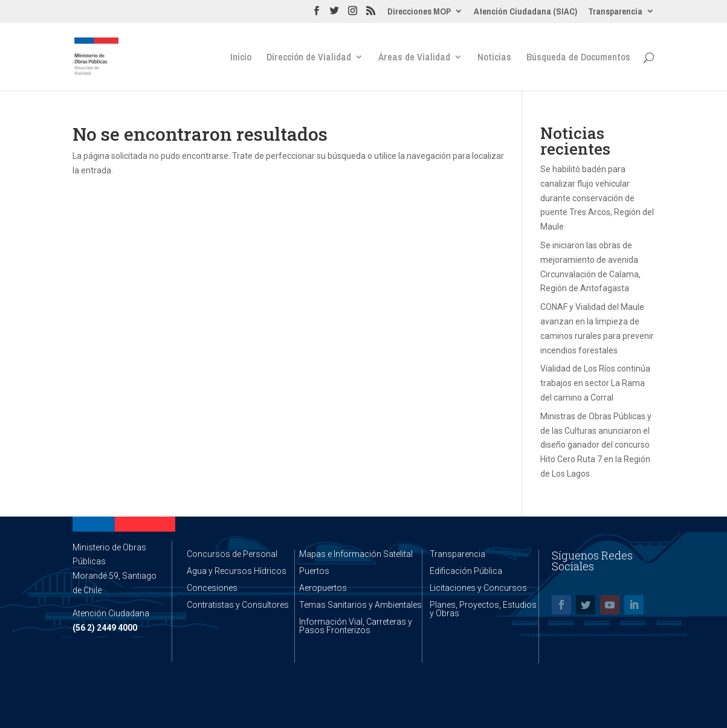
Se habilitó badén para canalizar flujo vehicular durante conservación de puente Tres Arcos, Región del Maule (597, 198)
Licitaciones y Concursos (478, 588)
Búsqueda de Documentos (578, 58)
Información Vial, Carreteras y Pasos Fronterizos (356, 626)
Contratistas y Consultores (238, 605)
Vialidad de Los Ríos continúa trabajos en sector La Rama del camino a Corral (595, 383)
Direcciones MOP (419, 12)
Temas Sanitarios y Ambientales (360, 605)
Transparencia (615, 12)
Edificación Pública (466, 571)
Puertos (314, 571)
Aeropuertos (323, 588)
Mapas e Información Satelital (356, 554)
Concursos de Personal (232, 554)
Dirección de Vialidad (309, 58)
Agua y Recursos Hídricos (237, 571)
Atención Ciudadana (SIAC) (525, 12)
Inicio (241, 58)
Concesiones (212, 588)
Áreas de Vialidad (414, 58)
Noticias (494, 58)
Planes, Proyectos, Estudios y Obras (483, 609)
